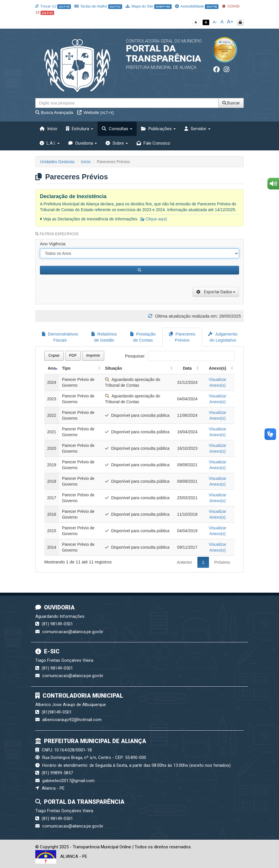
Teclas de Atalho (98, 6)
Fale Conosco (153, 143)
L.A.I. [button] (50, 143)
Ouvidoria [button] (83, 143)
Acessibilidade (197, 6)
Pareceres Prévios (182, 337)
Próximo (222, 562)
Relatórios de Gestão (104, 337)
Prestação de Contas (143, 337)
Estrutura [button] (80, 129)
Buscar (231, 103)
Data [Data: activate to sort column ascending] (187, 368)
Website (96, 112)
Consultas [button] (117, 129)
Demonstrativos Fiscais (60, 337)
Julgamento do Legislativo (223, 337)
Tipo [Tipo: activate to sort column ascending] (66, 368)
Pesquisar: (180, 356)
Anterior (185, 562)
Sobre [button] (117, 143)
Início (48, 129)
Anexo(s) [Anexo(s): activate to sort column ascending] (218, 368)
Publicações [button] (158, 129)
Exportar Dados (216, 292)
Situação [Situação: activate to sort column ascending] (113, 368)
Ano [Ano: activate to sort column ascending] (52, 368)
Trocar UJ (53, 6)
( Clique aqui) (153, 219)
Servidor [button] (197, 129)
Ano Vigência (53, 244)
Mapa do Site (149, 6)
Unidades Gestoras (57, 162)
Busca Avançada (54, 112)
